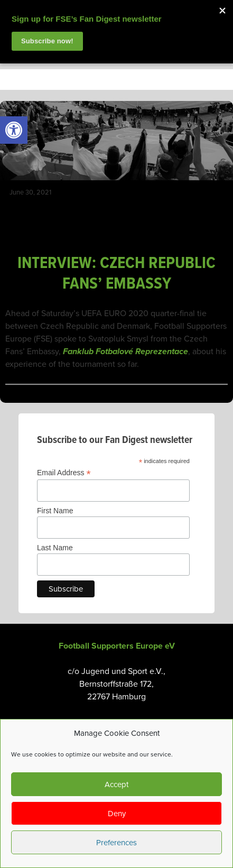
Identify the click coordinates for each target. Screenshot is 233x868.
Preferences (116, 843)
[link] (14, 130)
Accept (116, 784)
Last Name (55, 548)
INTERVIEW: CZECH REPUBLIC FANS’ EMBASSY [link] (116, 274)
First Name (55, 511)
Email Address (64, 473)
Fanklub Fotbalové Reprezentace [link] (125, 352)
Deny (117, 814)
